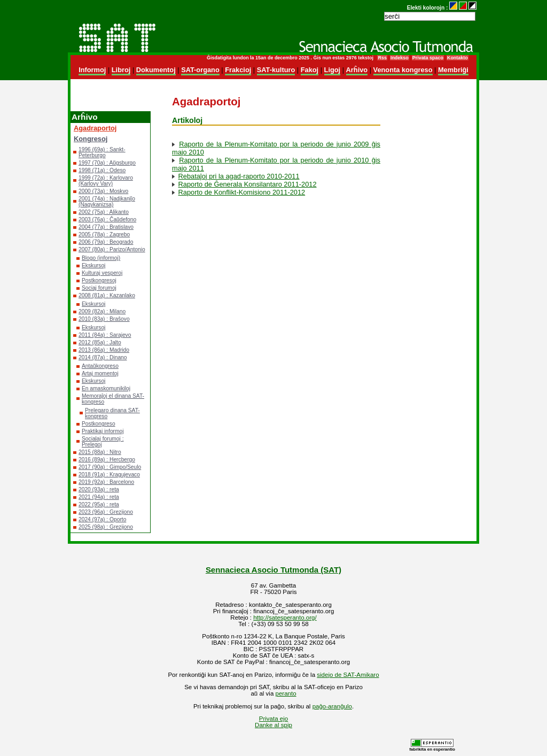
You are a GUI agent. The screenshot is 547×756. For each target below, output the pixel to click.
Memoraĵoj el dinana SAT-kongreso (113, 399)
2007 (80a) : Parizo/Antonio (112, 249)
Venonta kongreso (403, 70)
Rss (382, 58)
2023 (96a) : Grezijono (106, 512)
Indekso (400, 58)
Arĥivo (357, 70)
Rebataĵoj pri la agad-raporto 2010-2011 (239, 176)
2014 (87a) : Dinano (103, 357)
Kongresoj (91, 139)
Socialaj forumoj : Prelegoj (103, 442)
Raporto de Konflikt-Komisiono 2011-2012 (242, 192)
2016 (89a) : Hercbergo (107, 460)
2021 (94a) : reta (99, 497)
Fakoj (310, 70)
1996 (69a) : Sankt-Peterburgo (102, 152)
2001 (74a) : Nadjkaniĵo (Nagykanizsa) (107, 202)
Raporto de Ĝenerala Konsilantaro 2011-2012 (248, 184)
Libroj (121, 70)
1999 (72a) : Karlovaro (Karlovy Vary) (106, 181)
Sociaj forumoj (99, 288)
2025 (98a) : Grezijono (106, 527)
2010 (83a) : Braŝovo (104, 319)
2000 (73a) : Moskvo (103, 191)
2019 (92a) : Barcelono (106, 482)
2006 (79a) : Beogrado (106, 242)
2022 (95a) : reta (99, 504)
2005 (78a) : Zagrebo (104, 234)
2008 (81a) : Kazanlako (107, 295)
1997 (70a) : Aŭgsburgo (107, 163)
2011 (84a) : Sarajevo (105, 335)
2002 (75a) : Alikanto (104, 212)
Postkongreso (99, 424)
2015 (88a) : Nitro (100, 452)
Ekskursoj (93, 265)
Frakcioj (238, 70)
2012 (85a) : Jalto (100, 342)
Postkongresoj (99, 280)
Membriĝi (453, 70)
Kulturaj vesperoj (102, 273)
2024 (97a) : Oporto (102, 519)
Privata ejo (273, 719)
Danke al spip (273, 725)
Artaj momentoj (100, 373)
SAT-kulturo (276, 70)
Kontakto (458, 58)
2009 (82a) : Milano (102, 311)
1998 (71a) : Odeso (102, 170)
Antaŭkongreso (100, 366)
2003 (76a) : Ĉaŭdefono (107, 219)
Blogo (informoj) (101, 258)
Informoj (92, 70)
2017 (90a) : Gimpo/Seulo (110, 467)
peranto (286, 693)
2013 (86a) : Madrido (104, 350)
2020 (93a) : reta (99, 489)
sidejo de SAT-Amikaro (348, 675)
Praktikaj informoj (103, 431)
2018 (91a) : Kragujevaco (109, 475)
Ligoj (333, 70)
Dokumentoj (156, 70)
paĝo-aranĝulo (332, 706)
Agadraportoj (95, 128)
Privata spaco (428, 58)
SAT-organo (200, 70)
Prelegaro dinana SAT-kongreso (112, 413)
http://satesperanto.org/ (285, 618)
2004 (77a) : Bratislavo (106, 227)
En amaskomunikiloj (106, 388)
